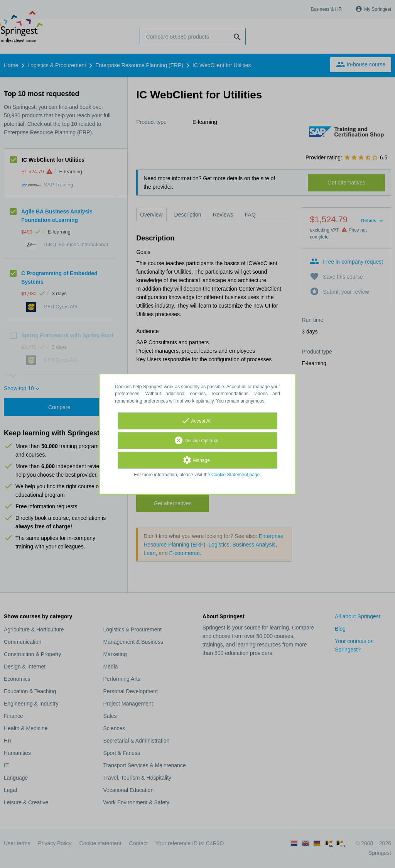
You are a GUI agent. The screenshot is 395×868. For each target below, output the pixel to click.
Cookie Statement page (235, 475)
